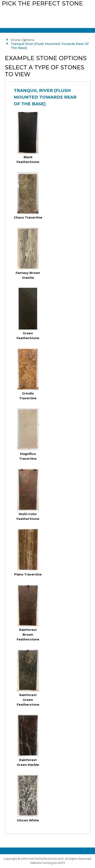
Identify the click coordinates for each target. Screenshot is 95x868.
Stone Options (22, 40)
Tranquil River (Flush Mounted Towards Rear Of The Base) (45, 97)
